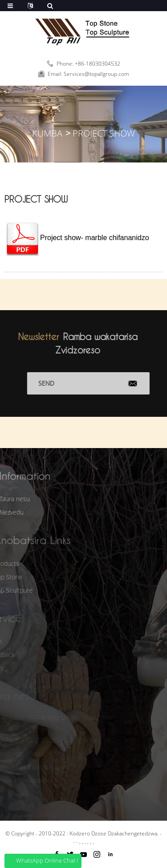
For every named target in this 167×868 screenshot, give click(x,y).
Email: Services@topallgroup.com (88, 74)
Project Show (104, 133)
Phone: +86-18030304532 (88, 64)
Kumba (47, 133)
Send (54, 383)
